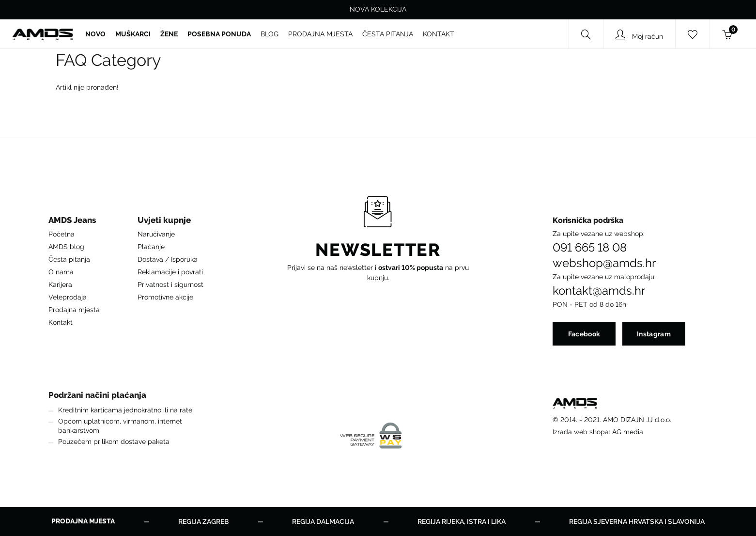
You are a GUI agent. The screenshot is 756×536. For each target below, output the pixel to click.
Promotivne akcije (165, 297)
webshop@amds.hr (604, 263)
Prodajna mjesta (74, 310)
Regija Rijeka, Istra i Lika (462, 521)
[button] (74, 223)
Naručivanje (156, 234)
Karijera (60, 284)
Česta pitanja (69, 259)
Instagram (654, 334)
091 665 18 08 (590, 248)
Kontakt (61, 322)
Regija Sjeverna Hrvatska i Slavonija (637, 521)
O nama (61, 272)
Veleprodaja (68, 297)
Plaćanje (151, 247)
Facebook (584, 334)
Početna (62, 234)
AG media (628, 432)
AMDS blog (66, 247)
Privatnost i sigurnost (170, 284)
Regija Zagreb (203, 521)
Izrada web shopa (581, 432)
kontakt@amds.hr (599, 291)
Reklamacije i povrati (170, 272)
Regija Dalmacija (323, 521)
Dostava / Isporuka (168, 259)
